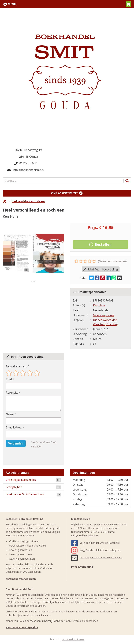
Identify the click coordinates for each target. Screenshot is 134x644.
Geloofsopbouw (103, 315)
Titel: (9, 379)
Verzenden (16, 443)
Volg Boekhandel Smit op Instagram (96, 550)
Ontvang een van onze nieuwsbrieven (97, 557)
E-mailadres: (14, 427)
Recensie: (12, 393)
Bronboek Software (73, 639)
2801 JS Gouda (29, 157)
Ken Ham (99, 305)
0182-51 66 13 (26, 163)
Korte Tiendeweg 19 (29, 150)
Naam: (10, 414)
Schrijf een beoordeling (101, 269)
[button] (128, 4)
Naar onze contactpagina (22, 627)
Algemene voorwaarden (21, 579)
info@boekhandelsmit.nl (26, 170)
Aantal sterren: (16, 366)
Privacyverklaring (82, 567)
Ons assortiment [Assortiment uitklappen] (65, 193)
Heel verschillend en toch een (28, 201)
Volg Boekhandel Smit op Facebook (96, 543)
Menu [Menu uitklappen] (12, 4)
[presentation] (28, 457)
